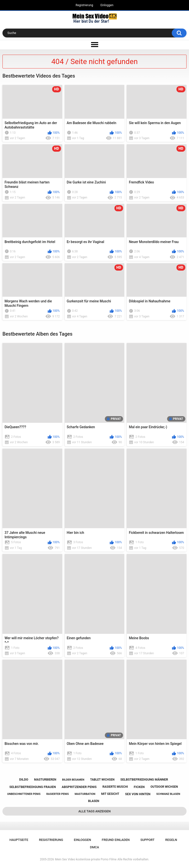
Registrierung (84, 5)
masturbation (85, 794)
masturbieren (45, 780)
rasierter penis (57, 794)
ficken (139, 787)
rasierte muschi (115, 787)
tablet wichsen (102, 780)
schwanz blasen (168, 794)
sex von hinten (138, 794)
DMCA (95, 847)
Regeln (171, 840)
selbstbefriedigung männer (144, 779)
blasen (94, 801)
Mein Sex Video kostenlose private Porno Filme (86, 859)
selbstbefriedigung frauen (33, 787)
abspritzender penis (79, 787)
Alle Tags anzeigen (95, 811)
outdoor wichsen (164, 787)
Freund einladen (116, 840)
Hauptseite (19, 840)
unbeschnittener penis (24, 794)
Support (147, 840)
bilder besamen (73, 780)
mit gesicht (110, 794)
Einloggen (107, 5)
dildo (24, 779)
